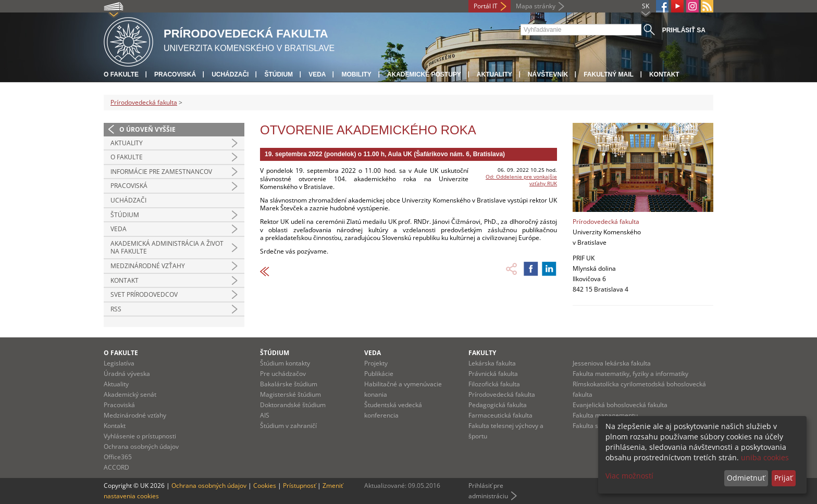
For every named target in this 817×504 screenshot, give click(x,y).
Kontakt (664, 74)
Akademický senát (130, 394)
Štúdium (278, 74)
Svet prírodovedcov (144, 294)
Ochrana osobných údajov (141, 446)
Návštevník (548, 74)
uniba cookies (765, 457)
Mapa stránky (536, 6)
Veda (317, 74)
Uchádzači (230, 74)
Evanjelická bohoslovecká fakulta (620, 405)
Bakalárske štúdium (289, 384)
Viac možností (629, 476)
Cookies (265, 486)
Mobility (356, 74)
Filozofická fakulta (494, 384)
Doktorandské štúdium (293, 405)
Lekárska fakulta (492, 363)
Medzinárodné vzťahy (148, 266)
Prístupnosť (299, 486)
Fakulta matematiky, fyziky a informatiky (630, 374)
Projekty (376, 363)
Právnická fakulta (493, 374)
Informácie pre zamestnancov (161, 172)
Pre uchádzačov (283, 374)
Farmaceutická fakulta (500, 415)
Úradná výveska (127, 374)
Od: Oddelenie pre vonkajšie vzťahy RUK (521, 180)
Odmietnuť (746, 478)
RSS (116, 309)
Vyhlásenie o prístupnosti (140, 436)
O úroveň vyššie (147, 129)
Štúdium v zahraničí (288, 426)
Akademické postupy (424, 74)
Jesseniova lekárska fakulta (612, 363)
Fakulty (482, 353)
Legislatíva (119, 363)
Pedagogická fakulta (498, 405)
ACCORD (116, 467)
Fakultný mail (609, 74)
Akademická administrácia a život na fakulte (167, 248)
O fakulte (121, 74)
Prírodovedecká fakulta (144, 102)
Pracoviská (175, 74)
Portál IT (486, 6)
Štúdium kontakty (285, 363)
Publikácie (379, 374)
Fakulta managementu (605, 415)
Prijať (783, 478)
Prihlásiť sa (684, 30)
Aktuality (494, 74)
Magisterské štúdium (290, 394)
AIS (265, 415)
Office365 (118, 457)
